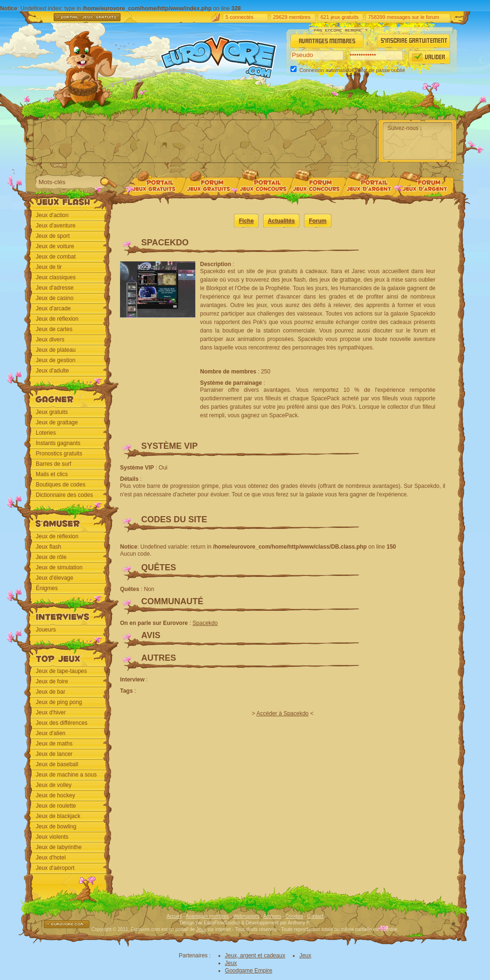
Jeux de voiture (55, 246)
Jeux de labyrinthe (59, 847)
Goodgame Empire (249, 971)
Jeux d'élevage (55, 578)
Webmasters (246, 916)
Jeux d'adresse (55, 288)
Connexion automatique (327, 70)
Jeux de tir (49, 267)
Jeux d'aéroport (55, 868)
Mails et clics (52, 474)
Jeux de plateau (56, 350)
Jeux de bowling (56, 826)
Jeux (201, 929)
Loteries (46, 433)
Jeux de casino (55, 298)
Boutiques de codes (60, 485)
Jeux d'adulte (52, 371)
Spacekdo (205, 623)
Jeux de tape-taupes (61, 671)
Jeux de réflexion (57, 319)
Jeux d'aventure (56, 226)
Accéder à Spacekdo (283, 713)
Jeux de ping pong (59, 702)
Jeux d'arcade (53, 308)
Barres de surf (53, 464)
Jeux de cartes (54, 329)
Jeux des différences (62, 723)
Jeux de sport (53, 236)
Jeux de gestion (56, 360)
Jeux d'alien (51, 733)
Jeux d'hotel (51, 858)
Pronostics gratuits (59, 454)
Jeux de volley (54, 785)
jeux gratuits (344, 17)
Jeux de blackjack (58, 816)
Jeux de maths (54, 744)
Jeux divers (50, 340)
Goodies (294, 916)
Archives (272, 916)
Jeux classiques (56, 277)
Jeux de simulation (59, 567)
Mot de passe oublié (382, 70)
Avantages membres (208, 916)
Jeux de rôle (51, 557)
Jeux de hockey (55, 795)
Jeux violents (52, 837)
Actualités (281, 221)
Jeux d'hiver (51, 713)
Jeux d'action (52, 215)
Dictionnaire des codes (64, 495)
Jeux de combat (56, 257)
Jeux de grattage (57, 422)
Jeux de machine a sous (66, 775)
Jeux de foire (52, 681)
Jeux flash (48, 547)
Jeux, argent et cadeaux (255, 956)
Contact (315, 916)
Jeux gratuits (52, 412)
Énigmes (47, 588)
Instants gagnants (58, 443)
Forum (317, 221)
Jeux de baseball (57, 764)
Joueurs (46, 630)
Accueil (174, 916)
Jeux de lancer (54, 754)
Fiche (246, 221)
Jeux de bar (51, 692)
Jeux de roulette (56, 806)
